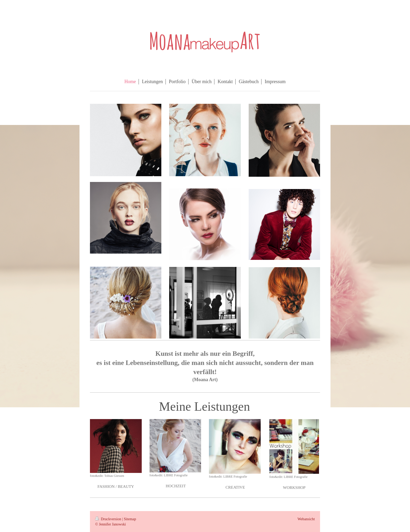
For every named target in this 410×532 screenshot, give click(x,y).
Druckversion (109, 519)
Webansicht (306, 519)
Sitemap (130, 519)
